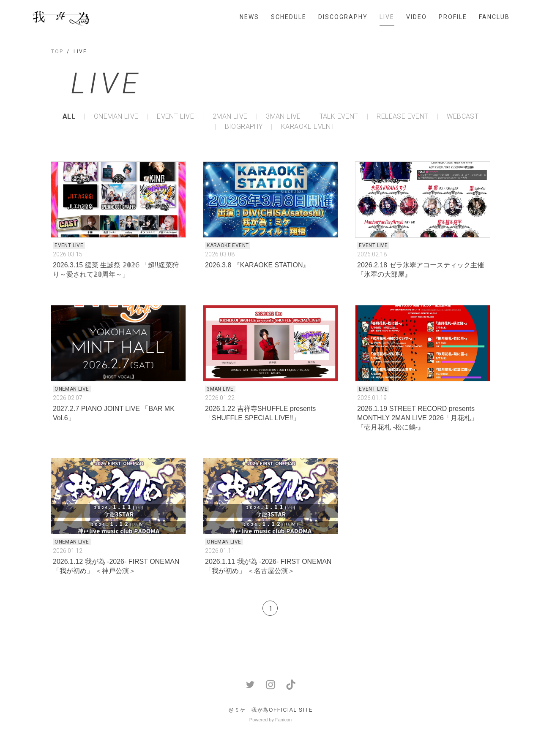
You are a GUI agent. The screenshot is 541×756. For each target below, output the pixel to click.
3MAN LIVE (283, 117)
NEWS (249, 17)
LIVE (387, 17)
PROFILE (453, 17)
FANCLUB (494, 17)
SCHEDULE (289, 17)
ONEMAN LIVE (116, 117)
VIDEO (417, 17)
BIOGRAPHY (244, 127)
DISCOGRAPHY (343, 17)
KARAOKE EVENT (308, 127)
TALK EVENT (339, 117)
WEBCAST (463, 117)
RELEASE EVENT (402, 117)
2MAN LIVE (230, 117)
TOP (57, 52)
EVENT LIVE (175, 117)
